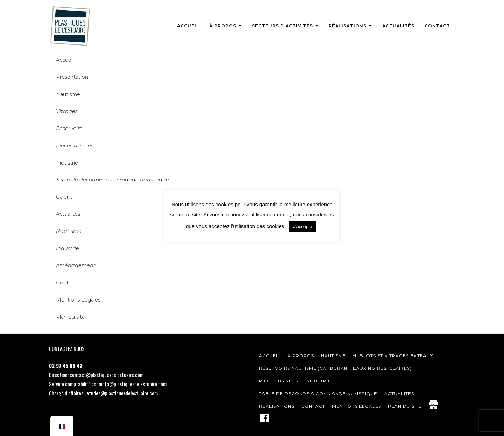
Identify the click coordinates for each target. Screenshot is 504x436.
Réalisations (348, 26)
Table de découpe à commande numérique (318, 393)
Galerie (64, 197)
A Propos (301, 356)
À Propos (223, 26)
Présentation (72, 77)
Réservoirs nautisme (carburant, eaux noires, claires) (335, 368)
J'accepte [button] (303, 226)
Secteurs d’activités (282, 26)
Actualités (398, 26)
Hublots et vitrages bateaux (393, 356)
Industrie (67, 163)
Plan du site (405, 406)
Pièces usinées (279, 381)
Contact (437, 26)
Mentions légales (357, 406)
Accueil (188, 26)
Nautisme (68, 94)
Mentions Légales (78, 300)
